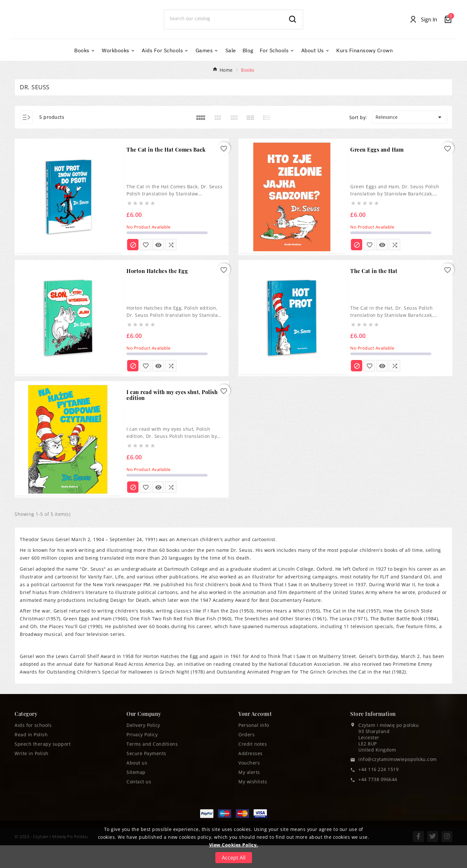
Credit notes (253, 805)
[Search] (224, 30)
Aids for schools (33, 786)
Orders (246, 795)
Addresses (251, 814)
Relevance (410, 140)
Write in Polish (32, 814)
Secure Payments (146, 814)
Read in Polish (31, 795)
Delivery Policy (143, 786)
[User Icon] (423, 31)
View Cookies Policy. (234, 845)
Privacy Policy (142, 795)
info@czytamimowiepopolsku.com (398, 820)
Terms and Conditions (152, 805)
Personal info (254, 786)
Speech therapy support (43, 805)
